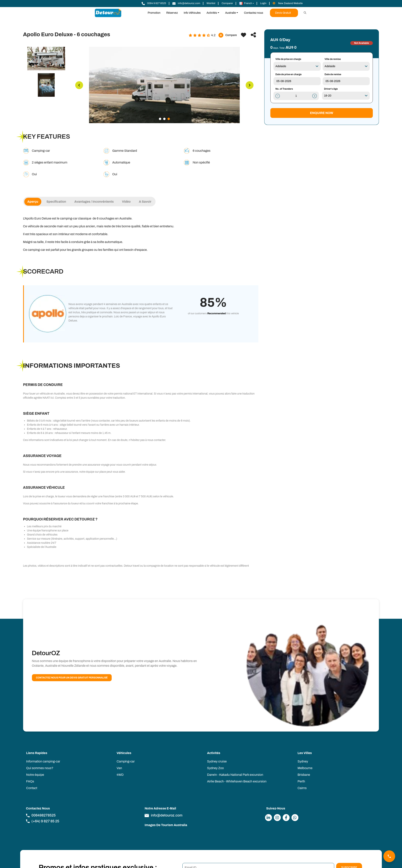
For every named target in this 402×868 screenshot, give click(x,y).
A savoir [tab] (145, 202)
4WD (120, 775)
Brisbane (304, 775)
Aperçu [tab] (33, 202)
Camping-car (126, 761)
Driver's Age (331, 89)
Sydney (303, 761)
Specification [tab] (56, 202)
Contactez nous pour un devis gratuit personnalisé (72, 678)
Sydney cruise (217, 761)
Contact (32, 788)
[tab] (46, 59)
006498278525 (41, 815)
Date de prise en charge (289, 74)
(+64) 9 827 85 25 (43, 821)
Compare (228, 35)
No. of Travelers (284, 89)
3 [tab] (169, 119)
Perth (301, 781)
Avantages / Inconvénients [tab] (94, 202)
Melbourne (305, 768)
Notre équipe (35, 775)
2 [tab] (164, 119)
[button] (247, 4)
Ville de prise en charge (288, 59)
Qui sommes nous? (40, 768)
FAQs (30, 781)
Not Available (362, 43)
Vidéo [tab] (126, 202)
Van (119, 768)
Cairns (302, 788)
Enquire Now (322, 113)
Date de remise (333, 74)
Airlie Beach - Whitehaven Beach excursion (237, 781)
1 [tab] (160, 119)
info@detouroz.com (163, 815)
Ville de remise (333, 59)
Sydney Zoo (215, 768)
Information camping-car (43, 761)
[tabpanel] (164, 85)
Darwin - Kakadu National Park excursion (235, 775)
